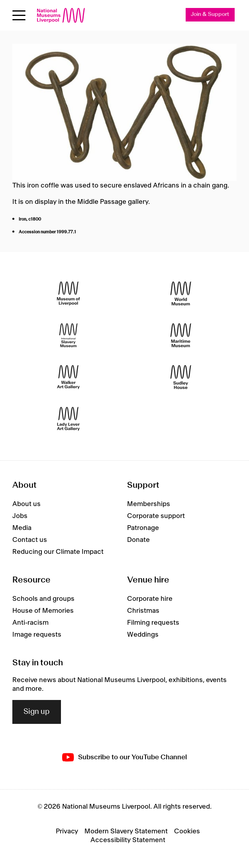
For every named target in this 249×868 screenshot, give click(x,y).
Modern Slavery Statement (126, 831)
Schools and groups (43, 599)
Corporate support (156, 516)
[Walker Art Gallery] (68, 377)
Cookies (187, 831)
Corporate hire (150, 599)
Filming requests (153, 623)
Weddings (143, 635)
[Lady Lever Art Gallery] (68, 419)
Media (22, 528)
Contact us (30, 540)
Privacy (67, 831)
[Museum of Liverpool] (68, 293)
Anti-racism (30, 623)
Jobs (20, 516)
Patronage (143, 528)
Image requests (37, 635)
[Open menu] (19, 15)
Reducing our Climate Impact (58, 552)
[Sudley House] (181, 377)
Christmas (143, 611)
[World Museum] (181, 293)
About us (26, 504)
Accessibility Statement (128, 840)
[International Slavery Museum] (68, 335)
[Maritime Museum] (181, 335)
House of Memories (43, 611)
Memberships (149, 504)
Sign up (37, 712)
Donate (138, 540)
